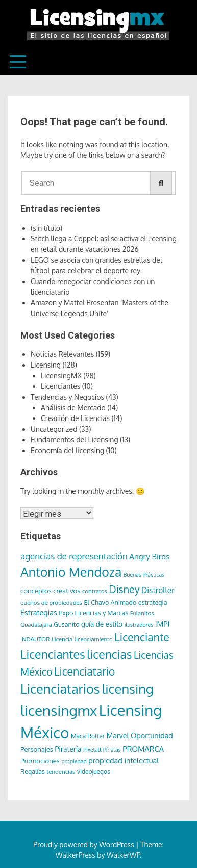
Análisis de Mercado (73, 408)
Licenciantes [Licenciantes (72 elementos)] (53, 654)
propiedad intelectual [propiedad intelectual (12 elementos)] (124, 760)
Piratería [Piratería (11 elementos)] (68, 749)
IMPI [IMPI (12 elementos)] (163, 624)
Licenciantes (60, 386)
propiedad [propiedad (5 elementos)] (74, 761)
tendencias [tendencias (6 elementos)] (61, 772)
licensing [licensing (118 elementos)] (128, 689)
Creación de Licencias (75, 418)
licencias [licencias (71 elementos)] (109, 654)
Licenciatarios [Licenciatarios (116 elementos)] (60, 689)
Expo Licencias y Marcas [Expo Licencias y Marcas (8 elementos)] (93, 613)
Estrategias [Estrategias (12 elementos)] (39, 612)
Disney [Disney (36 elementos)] (124, 589)
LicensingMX (61, 375)
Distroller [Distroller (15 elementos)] (158, 590)
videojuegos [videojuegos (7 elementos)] (94, 772)
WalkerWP (123, 855)
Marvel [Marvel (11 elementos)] (118, 735)
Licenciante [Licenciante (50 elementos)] (142, 637)
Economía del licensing (67, 450)
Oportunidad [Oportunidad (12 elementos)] (152, 735)
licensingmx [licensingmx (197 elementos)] (59, 710)
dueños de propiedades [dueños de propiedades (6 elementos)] (51, 603)
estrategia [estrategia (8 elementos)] (153, 602)
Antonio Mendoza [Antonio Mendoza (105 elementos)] (71, 572)
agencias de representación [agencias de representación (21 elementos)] (74, 556)
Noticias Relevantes (62, 354)
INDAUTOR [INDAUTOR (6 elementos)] (35, 639)
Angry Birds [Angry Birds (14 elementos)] (149, 556)
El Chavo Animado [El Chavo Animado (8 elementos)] (110, 602)
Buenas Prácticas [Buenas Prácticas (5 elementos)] (144, 575)
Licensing (46, 365)
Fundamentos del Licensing (75, 440)
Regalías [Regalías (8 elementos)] (33, 771)
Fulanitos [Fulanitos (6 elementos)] (142, 613)
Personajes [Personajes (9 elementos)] (37, 749)
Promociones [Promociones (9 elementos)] (40, 760)
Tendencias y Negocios (67, 397)
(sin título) (46, 228)
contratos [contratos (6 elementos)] (95, 591)
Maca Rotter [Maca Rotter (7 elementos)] (88, 736)
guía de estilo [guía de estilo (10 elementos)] (102, 624)
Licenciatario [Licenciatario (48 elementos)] (84, 671)
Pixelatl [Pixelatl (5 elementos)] (92, 750)
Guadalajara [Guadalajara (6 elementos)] (36, 624)
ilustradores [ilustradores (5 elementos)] (139, 625)
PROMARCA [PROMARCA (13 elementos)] (143, 749)
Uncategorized (54, 429)
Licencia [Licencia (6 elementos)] (62, 639)
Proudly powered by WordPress (84, 844)
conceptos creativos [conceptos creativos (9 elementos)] (50, 590)
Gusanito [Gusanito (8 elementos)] (66, 624)
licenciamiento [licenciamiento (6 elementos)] (94, 639)
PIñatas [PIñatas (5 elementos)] (112, 750)
